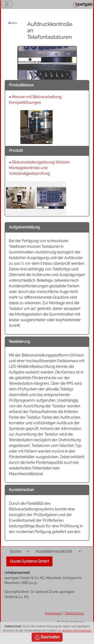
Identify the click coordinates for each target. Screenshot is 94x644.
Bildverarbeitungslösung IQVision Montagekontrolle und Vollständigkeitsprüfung (39, 168)
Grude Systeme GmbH (29, 561)
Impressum (54, 613)
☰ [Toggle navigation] (7, 4)
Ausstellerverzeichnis (54, 551)
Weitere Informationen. (77, 631)
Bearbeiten (47, 637)
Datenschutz (74, 613)
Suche (15, 551)
